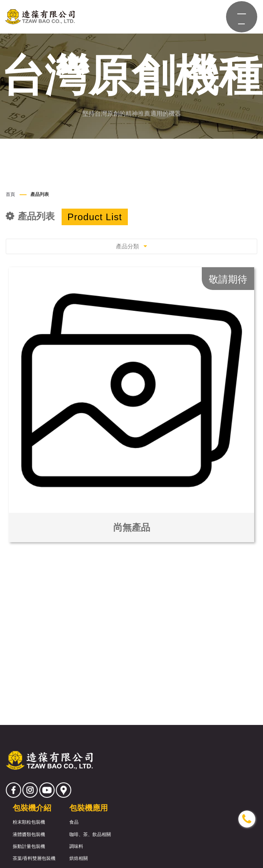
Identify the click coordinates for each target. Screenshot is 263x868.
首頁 (10, 194)
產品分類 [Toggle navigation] (131, 246)
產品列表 (40, 194)
